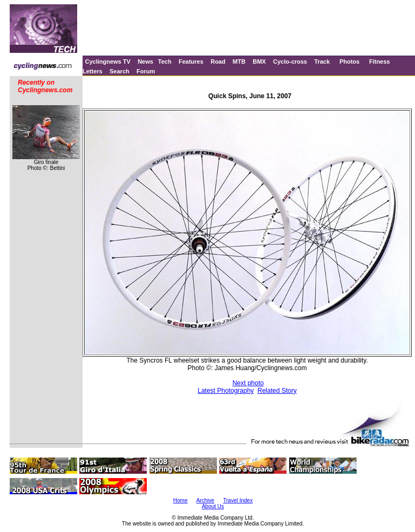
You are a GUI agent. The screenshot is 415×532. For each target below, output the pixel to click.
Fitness (380, 62)
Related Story (277, 391)
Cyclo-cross (290, 62)
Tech (165, 62)
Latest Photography (226, 391)
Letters (93, 71)
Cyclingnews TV (107, 62)
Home (181, 500)
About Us (213, 506)
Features (191, 62)
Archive (205, 500)
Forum (146, 71)
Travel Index (238, 500)
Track (322, 62)
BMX (259, 62)
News (145, 62)
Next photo (248, 383)
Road (218, 62)
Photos (349, 62)
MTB (239, 62)
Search (120, 71)
